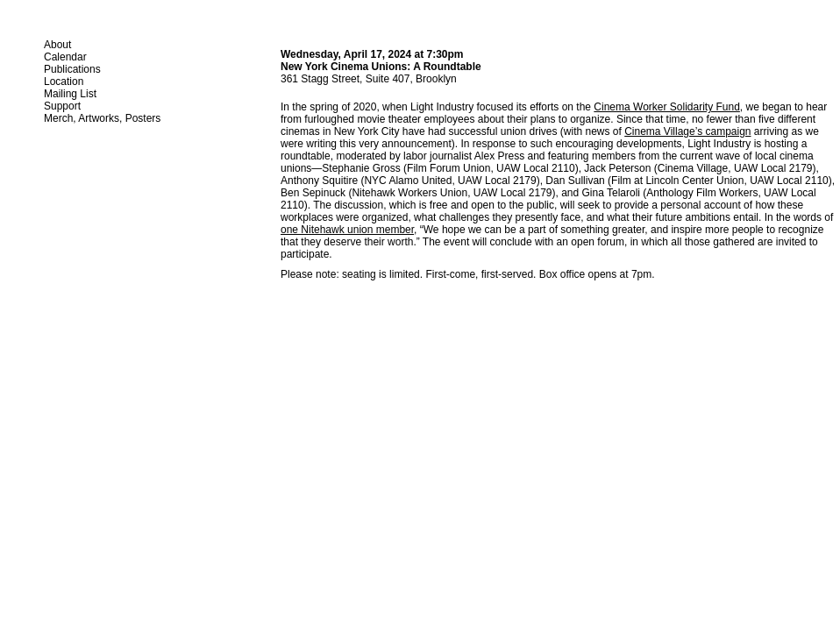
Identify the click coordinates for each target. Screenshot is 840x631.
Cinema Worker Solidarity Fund (667, 107)
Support (62, 106)
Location (64, 82)
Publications (72, 69)
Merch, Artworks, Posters (102, 118)
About (57, 45)
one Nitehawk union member (347, 230)
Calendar (65, 57)
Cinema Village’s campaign (687, 131)
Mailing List (70, 94)
